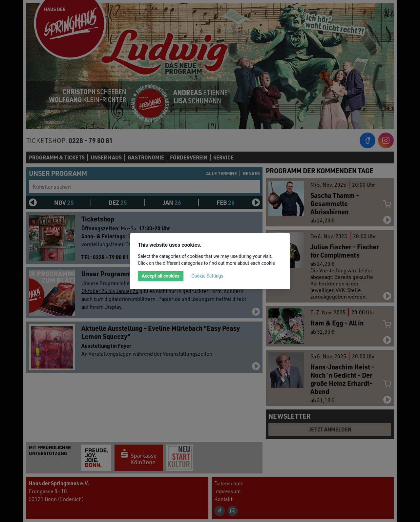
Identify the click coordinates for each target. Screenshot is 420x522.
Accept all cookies (161, 276)
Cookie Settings (207, 276)
